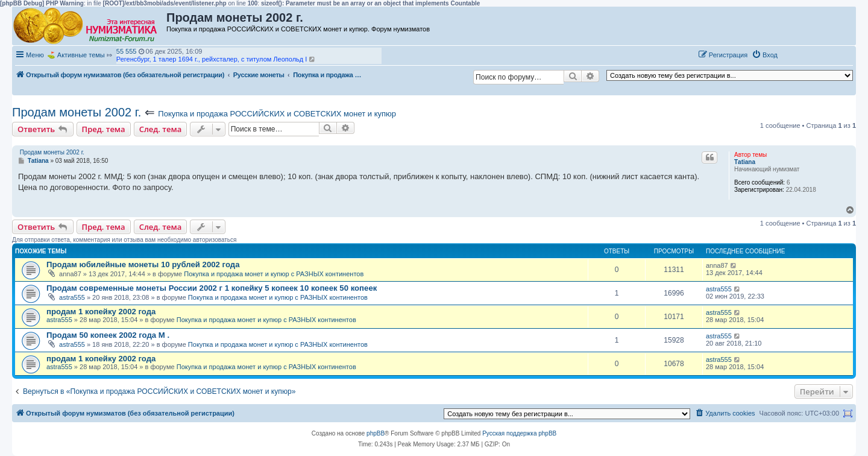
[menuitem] (765, 55)
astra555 (72, 297)
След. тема (161, 129)
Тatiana (745, 162)
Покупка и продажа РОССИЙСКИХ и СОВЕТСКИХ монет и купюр (277, 114)
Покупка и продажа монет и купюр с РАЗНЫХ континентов (274, 274)
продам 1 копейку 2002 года (101, 312)
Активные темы (81, 55)
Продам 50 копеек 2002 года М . (108, 335)
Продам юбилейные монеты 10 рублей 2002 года (143, 264)
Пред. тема (104, 129)
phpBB (376, 433)
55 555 (127, 51)
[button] (794, 54)
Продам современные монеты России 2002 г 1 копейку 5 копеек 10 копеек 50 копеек (212, 288)
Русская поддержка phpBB (519, 433)
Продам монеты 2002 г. (77, 112)
